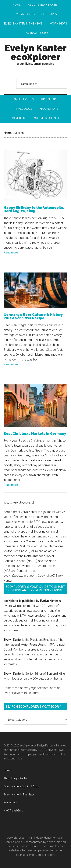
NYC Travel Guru (13, 811)
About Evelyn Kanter (15, 778)
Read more (11, 252)
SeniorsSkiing (56, 674)
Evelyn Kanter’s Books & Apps (21, 786)
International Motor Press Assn (24, 645)
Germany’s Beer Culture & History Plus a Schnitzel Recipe (33, 316)
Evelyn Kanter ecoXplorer (36, 52)
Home (8, 133)
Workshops (11, 802)
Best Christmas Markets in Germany (35, 434)
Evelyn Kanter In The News (19, 795)
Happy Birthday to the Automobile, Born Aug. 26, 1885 (34, 209)
